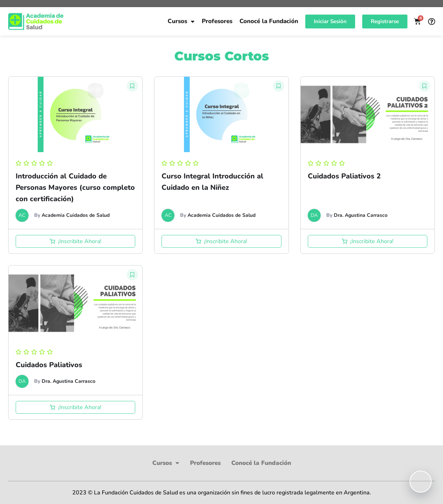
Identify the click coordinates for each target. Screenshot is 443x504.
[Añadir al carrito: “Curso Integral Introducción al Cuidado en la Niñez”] (221, 241)
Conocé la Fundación (269, 21)
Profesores (217, 21)
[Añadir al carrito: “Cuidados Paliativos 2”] (368, 241)
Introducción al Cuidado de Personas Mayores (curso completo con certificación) (75, 187)
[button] (132, 86)
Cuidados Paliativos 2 (344, 176)
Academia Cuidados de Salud (76, 215)
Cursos (181, 22)
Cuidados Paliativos (49, 365)
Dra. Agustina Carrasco (361, 215)
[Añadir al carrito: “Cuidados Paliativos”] (76, 407)
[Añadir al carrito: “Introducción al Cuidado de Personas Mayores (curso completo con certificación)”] (76, 241)
